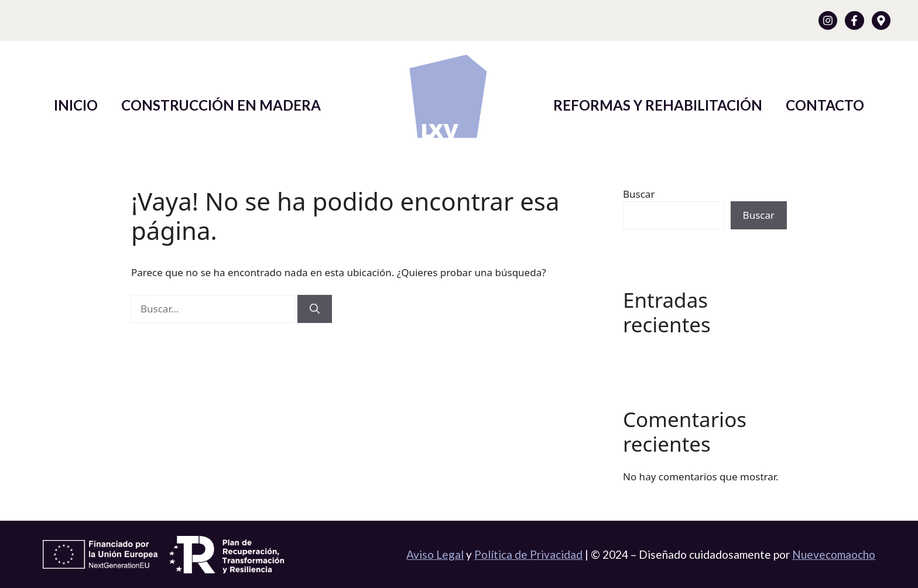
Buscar (639, 194)
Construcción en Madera (221, 105)
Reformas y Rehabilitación (658, 105)
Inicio (76, 105)
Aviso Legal (435, 554)
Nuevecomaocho (834, 554)
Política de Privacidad (528, 554)
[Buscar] (315, 309)
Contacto (825, 105)
